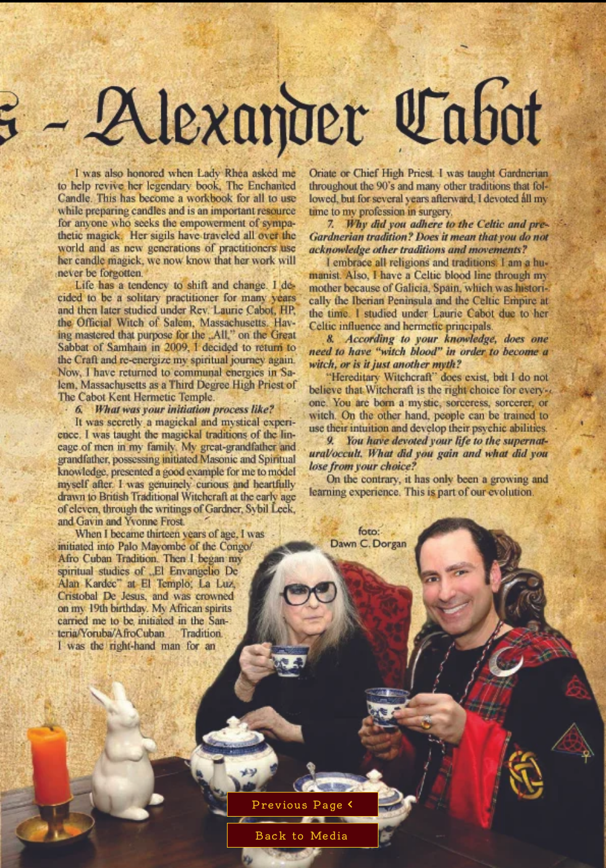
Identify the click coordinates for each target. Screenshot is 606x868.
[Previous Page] (303, 804)
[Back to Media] (303, 835)
